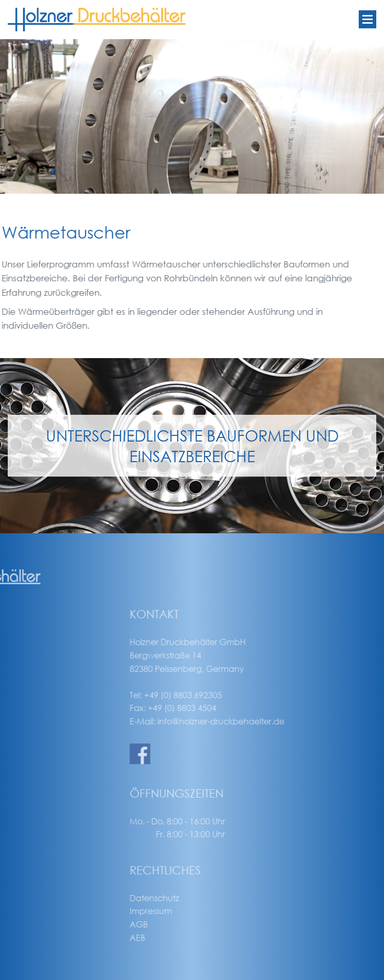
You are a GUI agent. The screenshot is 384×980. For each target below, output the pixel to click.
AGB (191, 924)
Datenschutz (207, 898)
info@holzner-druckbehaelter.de (274, 721)
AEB (190, 937)
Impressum (204, 911)
